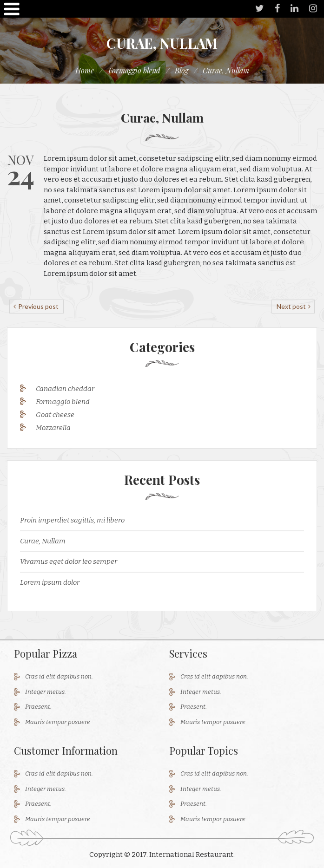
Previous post (38, 306)
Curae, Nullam (43, 541)
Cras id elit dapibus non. (59, 676)
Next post (292, 306)
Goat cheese (55, 415)
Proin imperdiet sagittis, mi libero (72, 520)
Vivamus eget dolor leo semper (69, 561)
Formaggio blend (63, 402)
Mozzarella (53, 428)
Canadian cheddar (65, 389)
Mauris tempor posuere (58, 722)
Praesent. (38, 707)
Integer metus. (46, 692)
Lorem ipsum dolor (50, 582)
